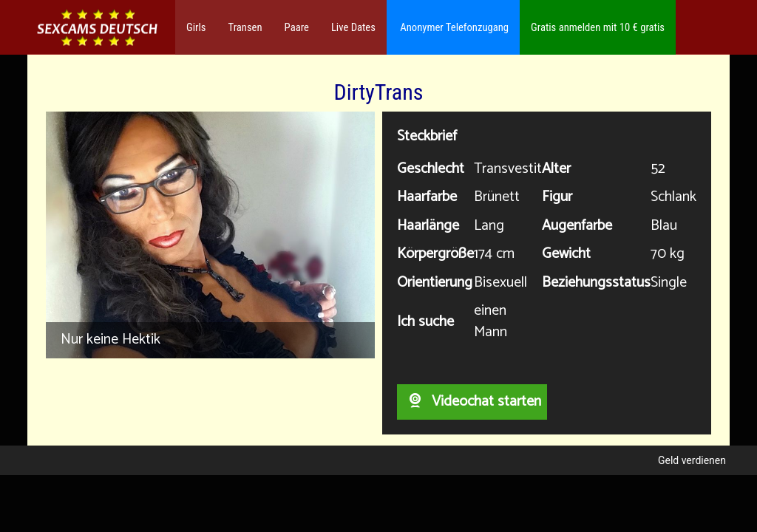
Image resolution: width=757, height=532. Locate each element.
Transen (245, 27)
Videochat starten (472, 402)
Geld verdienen (692, 460)
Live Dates (353, 27)
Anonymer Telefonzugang (453, 27)
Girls (196, 27)
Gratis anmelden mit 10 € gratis (598, 27)
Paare (297, 27)
